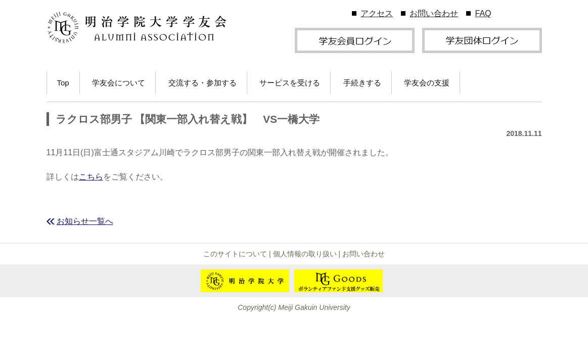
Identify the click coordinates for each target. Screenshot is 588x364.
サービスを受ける (290, 83)
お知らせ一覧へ (85, 221)
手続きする (362, 83)
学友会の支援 (427, 83)
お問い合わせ (434, 13)
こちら (91, 177)
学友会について (119, 83)
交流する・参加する (202, 83)
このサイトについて (235, 254)
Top (63, 83)
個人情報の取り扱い (305, 254)
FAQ (483, 13)
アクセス (377, 13)
